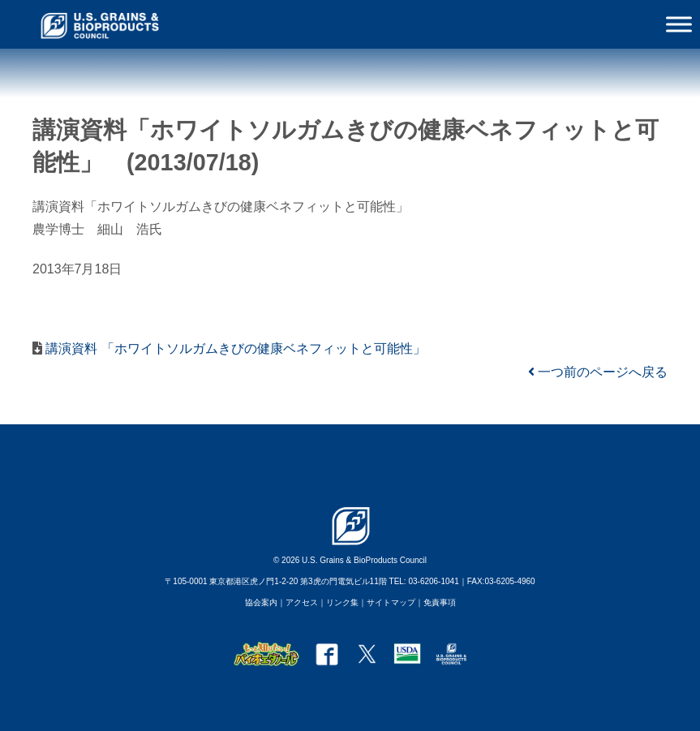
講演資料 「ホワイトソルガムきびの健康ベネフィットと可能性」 (234, 348)
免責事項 (440, 602)
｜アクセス (298, 602)
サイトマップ (391, 602)
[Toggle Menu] (679, 24)
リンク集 (342, 602)
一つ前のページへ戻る (598, 372)
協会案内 (261, 602)
